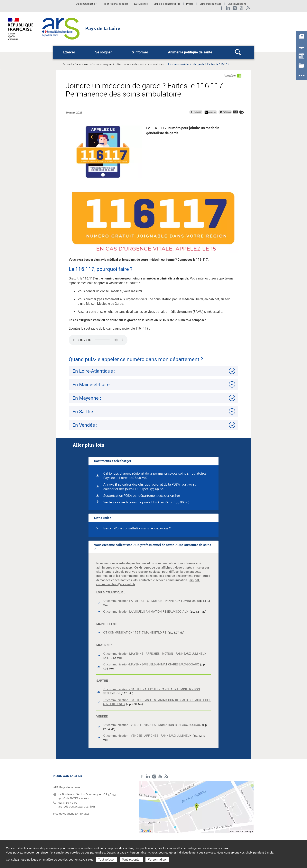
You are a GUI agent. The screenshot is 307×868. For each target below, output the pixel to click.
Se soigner (103, 52)
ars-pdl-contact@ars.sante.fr (77, 807)
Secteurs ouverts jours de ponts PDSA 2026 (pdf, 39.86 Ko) (146, 502)
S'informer (140, 52)
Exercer (69, 52)
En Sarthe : (84, 411)
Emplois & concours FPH (167, 4)
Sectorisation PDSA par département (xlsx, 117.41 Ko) (142, 496)
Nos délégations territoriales (72, 814)
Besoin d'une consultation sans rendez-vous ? (137, 528)
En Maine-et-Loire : (92, 384)
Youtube (242, 8)
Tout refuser (106, 859)
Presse (190, 4)
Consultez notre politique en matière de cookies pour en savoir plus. (50, 859)
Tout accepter (131, 859)
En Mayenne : (87, 398)
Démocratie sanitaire (210, 4)
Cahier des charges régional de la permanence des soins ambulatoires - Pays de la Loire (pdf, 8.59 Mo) (156, 476)
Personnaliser (157, 859)
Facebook (222, 8)
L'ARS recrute (141, 4)
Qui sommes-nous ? (86, 4)
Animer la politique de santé (190, 52)
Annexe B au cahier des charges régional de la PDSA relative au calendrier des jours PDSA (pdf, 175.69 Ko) (150, 487)
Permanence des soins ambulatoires (141, 64)
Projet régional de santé (115, 4)
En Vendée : (85, 425)
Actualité (230, 75)
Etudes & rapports (237, 4)
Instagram (235, 8)
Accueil (67, 64)
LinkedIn (228, 8)
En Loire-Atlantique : (94, 371)
